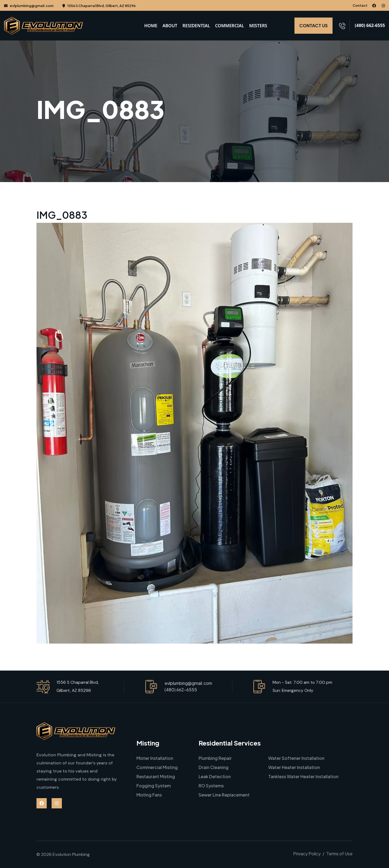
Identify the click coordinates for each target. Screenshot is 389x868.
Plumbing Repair (215, 758)
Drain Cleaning (214, 767)
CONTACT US (313, 25)
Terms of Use (339, 854)
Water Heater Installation (294, 767)
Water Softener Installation (296, 758)
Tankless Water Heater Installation (303, 776)
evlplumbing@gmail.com (29, 6)
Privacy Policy (307, 854)
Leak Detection (215, 776)
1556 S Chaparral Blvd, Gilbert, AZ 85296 (99, 6)
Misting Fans (149, 795)
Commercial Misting (157, 767)
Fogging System (154, 786)
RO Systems (211, 786)
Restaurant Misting (156, 776)
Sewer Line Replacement (224, 795)
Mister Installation (155, 758)
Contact (360, 5)
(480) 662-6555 (370, 25)
